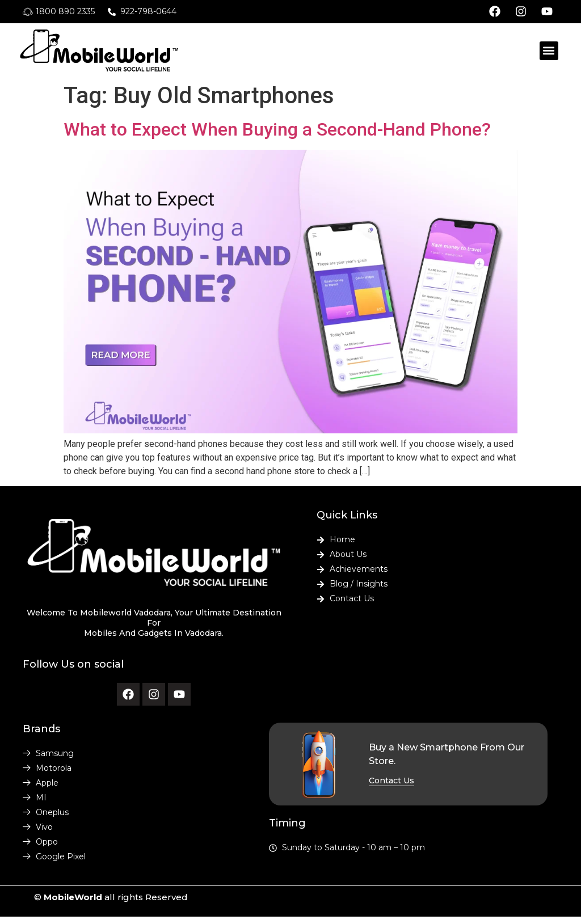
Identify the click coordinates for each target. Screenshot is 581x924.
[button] (549, 51)
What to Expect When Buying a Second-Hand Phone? (277, 129)
